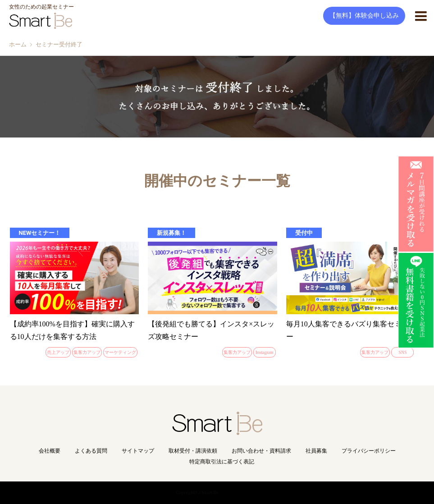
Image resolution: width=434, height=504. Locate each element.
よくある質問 (91, 451)
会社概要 (50, 451)
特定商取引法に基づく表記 (222, 462)
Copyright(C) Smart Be (197, 493)
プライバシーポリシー (369, 451)
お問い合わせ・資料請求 (261, 451)
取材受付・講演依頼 (193, 451)
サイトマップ (138, 451)
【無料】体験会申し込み (364, 16)
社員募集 (316, 451)
